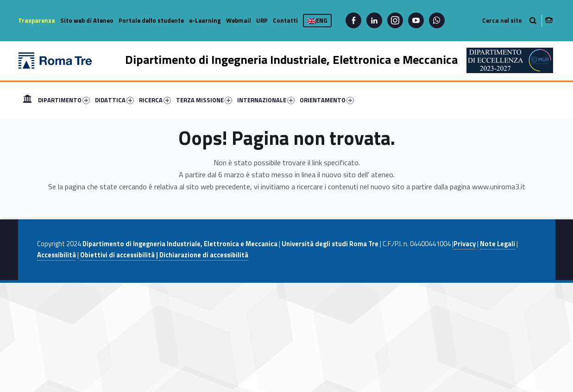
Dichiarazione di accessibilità (204, 255)
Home (27, 100)
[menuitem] (27, 100)
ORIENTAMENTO (327, 100)
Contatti (285, 20)
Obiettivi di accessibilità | (120, 255)
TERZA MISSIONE (204, 100)
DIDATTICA (114, 100)
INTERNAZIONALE (266, 100)
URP (262, 20)
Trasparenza (37, 20)
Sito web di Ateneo (87, 20)
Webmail (239, 20)
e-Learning (205, 20)
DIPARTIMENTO (64, 100)
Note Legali (497, 244)
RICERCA (155, 100)
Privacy (465, 244)
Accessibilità (57, 255)
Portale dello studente (151, 20)
